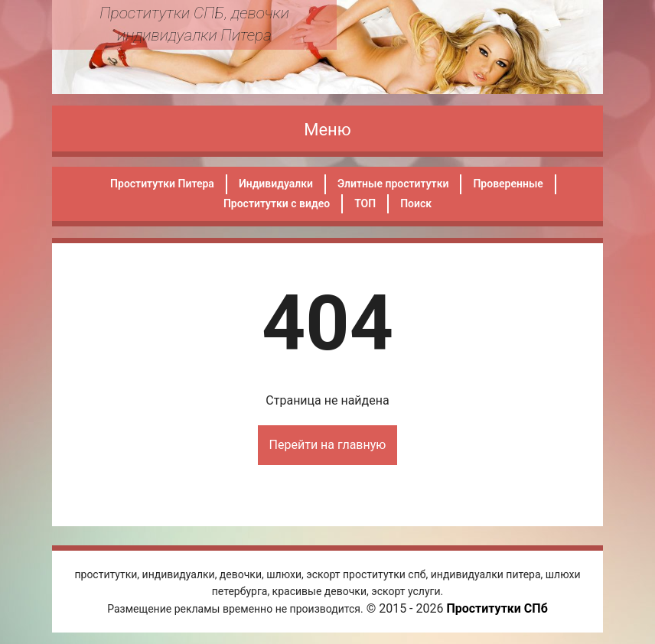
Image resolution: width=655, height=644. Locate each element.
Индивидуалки (276, 184)
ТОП (365, 203)
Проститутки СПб (497, 608)
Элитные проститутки (393, 184)
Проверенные (508, 184)
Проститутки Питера (162, 184)
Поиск (416, 203)
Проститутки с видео (277, 203)
